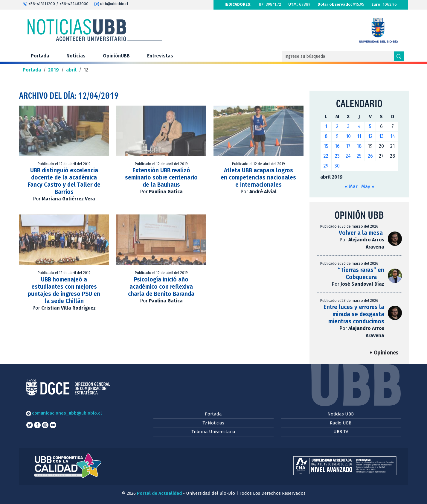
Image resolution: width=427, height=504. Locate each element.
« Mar (351, 186)
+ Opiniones (384, 353)
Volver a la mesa (362, 233)
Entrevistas (160, 56)
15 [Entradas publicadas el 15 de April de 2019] (326, 146)
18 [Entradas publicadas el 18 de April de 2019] (359, 146)
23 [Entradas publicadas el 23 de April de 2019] (337, 156)
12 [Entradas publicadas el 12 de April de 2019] (370, 136)
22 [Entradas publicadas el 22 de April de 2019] (326, 156)
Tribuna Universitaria (213, 432)
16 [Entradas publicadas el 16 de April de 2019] (337, 146)
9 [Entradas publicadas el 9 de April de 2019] (337, 136)
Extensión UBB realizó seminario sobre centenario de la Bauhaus (161, 178)
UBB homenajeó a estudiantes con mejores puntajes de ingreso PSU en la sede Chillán (64, 290)
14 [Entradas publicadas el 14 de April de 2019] (393, 136)
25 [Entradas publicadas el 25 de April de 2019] (359, 156)
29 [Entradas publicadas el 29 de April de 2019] (326, 166)
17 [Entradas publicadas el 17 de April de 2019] (348, 146)
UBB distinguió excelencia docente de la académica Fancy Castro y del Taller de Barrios (64, 181)
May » (368, 186)
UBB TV (341, 432)
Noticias (76, 56)
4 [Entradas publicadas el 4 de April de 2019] (359, 126)
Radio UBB (341, 423)
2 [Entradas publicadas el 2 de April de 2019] (337, 126)
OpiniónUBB (116, 56)
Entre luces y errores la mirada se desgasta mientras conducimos (354, 314)
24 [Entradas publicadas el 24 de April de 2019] (348, 156)
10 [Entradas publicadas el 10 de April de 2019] (348, 136)
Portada (40, 56)
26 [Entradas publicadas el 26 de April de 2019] (370, 156)
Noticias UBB (341, 414)
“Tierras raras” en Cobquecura (361, 274)
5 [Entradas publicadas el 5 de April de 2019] (370, 126)
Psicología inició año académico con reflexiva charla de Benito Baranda (161, 287)
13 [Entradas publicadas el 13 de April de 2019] (381, 136)
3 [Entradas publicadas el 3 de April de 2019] (348, 126)
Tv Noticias (213, 423)
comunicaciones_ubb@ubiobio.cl (64, 413)
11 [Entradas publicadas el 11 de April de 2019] (359, 136)
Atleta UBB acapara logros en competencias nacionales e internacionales (258, 178)
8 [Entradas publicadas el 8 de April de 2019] (326, 136)
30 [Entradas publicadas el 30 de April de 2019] (337, 166)
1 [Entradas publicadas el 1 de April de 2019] (326, 126)
